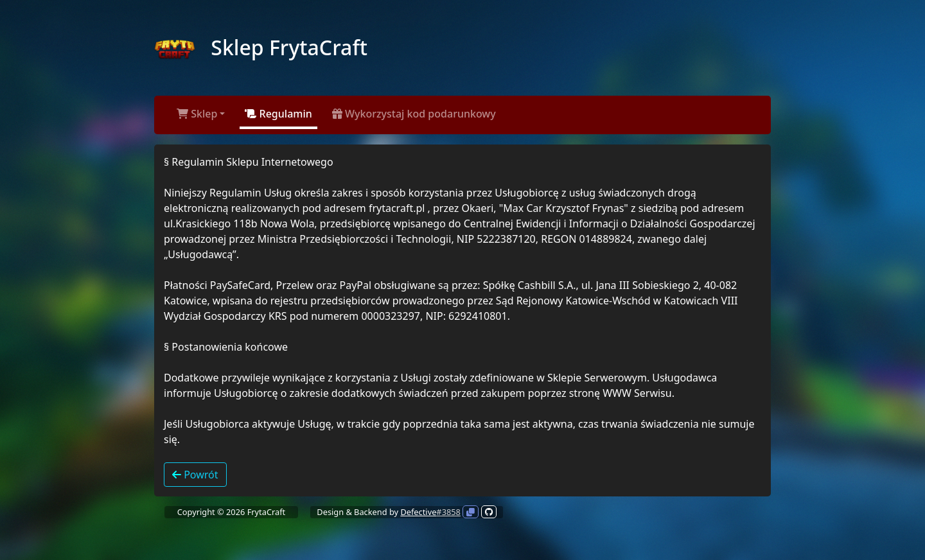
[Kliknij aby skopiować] (471, 512)
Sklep (197, 114)
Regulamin (278, 114)
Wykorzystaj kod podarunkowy (414, 114)
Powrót (195, 475)
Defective (418, 512)
